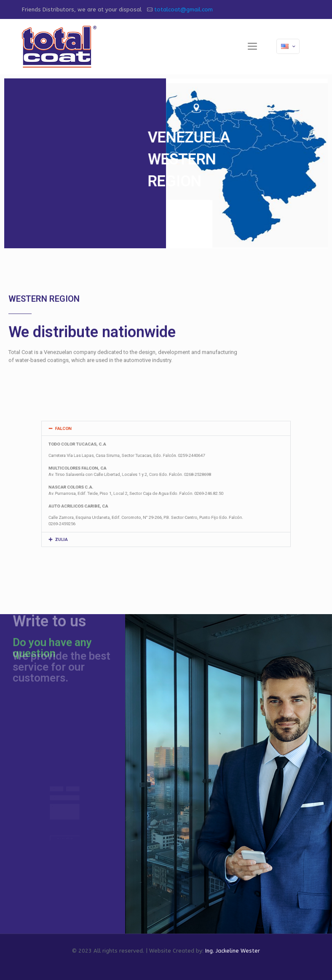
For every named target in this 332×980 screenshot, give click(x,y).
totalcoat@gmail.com (183, 9)
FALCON (92, 444)
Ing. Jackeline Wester (233, 951)
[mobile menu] (252, 46)
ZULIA (91, 524)
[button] (166, 444)
